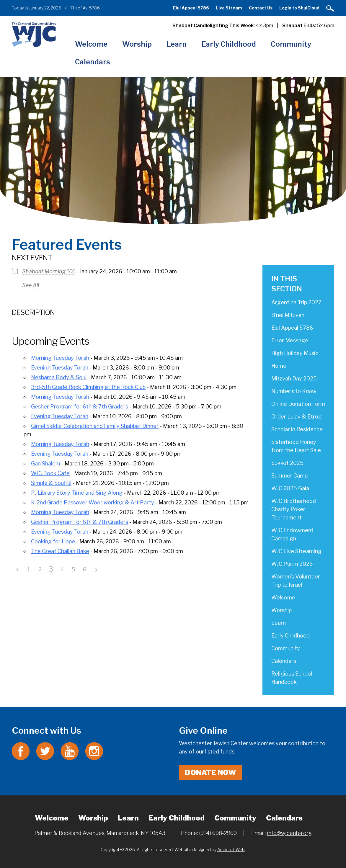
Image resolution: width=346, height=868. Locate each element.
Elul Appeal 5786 (191, 8)
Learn (177, 44)
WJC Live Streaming (296, 551)
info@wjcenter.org (289, 833)
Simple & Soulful (51, 483)
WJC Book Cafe (50, 473)
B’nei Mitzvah (288, 315)
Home (279, 366)
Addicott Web (231, 850)
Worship (137, 44)
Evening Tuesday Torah (60, 368)
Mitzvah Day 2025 (294, 379)
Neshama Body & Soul (59, 377)
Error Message (290, 340)
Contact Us (261, 8)
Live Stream (229, 8)
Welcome (91, 44)
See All (31, 285)
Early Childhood (229, 44)
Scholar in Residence (297, 429)
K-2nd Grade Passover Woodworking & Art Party (93, 502)
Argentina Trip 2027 (296, 302)
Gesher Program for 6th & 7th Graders (80, 407)
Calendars (93, 62)
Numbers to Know (294, 391)
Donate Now (210, 773)
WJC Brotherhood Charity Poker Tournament (294, 509)
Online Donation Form (298, 404)
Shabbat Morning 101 (49, 271)
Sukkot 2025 (287, 463)
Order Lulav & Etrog (297, 417)
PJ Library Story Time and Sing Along (77, 493)
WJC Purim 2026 (292, 564)
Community (291, 44)
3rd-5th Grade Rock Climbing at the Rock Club (88, 387)
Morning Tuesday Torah (60, 358)
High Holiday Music (295, 353)
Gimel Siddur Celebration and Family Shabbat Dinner (95, 426)
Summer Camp (289, 476)
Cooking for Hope (53, 541)
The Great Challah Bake (60, 551)
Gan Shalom (46, 464)
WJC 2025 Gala (290, 488)
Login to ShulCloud (299, 8)
